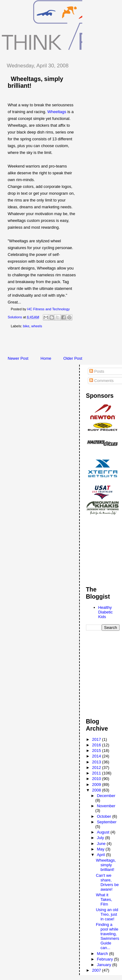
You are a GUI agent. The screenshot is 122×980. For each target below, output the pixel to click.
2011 (97, 773)
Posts (97, 371)
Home (46, 358)
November (106, 806)
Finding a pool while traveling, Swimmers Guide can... (108, 936)
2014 (97, 756)
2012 (97, 768)
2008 (97, 790)
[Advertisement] (62, 343)
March (103, 954)
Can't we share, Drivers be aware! (107, 882)
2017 (97, 739)
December (106, 796)
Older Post (73, 358)
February (105, 959)
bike (26, 326)
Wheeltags (57, 112)
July (101, 838)
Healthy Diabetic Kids (106, 612)
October (104, 816)
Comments (101, 381)
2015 (97, 751)
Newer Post (18, 358)
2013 (97, 762)
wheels (37, 326)
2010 (97, 779)
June (102, 844)
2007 (97, 970)
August (104, 832)
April (101, 855)
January (104, 965)
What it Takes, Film (104, 899)
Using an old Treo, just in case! (107, 914)
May (101, 849)
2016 (97, 745)
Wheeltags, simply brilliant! (106, 865)
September (107, 822)
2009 (97, 785)
